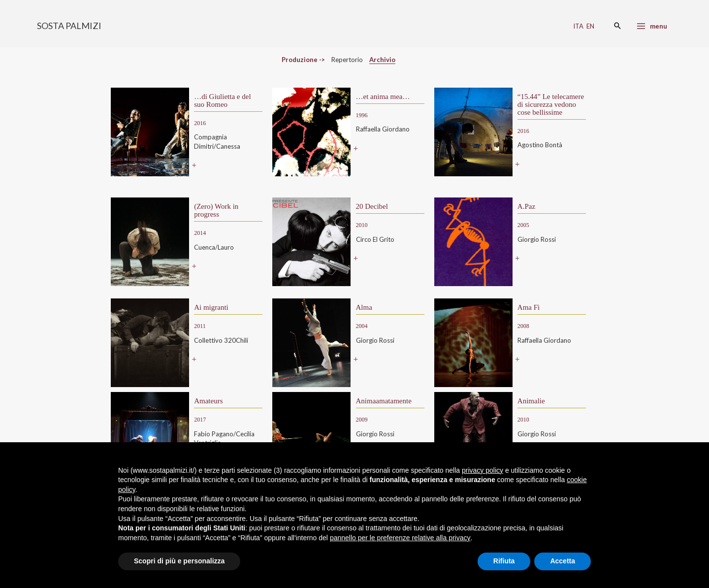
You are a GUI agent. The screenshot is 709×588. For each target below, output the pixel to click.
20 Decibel (372, 206)
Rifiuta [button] (504, 561)
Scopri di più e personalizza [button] (179, 561)
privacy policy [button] (483, 470)
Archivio (382, 60)
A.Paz (526, 206)
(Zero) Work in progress (216, 210)
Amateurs (208, 401)
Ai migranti (211, 307)
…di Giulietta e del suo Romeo (222, 100)
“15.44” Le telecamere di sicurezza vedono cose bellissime (551, 104)
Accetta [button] (563, 561)
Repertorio (347, 60)
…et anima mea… (383, 97)
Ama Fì (529, 307)
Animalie (531, 401)
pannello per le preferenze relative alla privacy (400, 538)
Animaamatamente (384, 401)
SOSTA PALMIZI (69, 26)
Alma (364, 307)
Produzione (300, 60)
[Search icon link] (617, 26)
